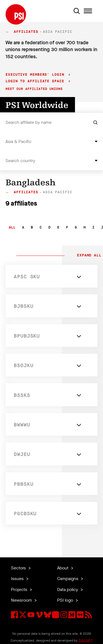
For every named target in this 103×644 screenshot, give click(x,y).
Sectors (19, 568)
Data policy (68, 589)
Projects (20, 589)
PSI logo (66, 600)
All (12, 228)
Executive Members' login (36, 75)
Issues (18, 579)
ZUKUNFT (85, 640)
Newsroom (22, 600)
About (63, 568)
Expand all (88, 256)
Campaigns (68, 579)
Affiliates (26, 32)
